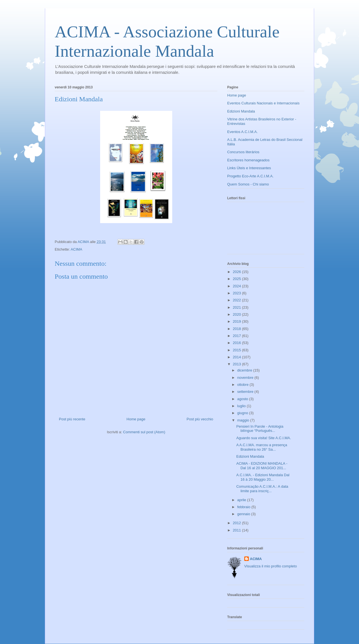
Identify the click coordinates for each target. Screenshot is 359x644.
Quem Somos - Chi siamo (248, 184)
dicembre (245, 370)
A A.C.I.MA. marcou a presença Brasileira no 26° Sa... (262, 447)
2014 (237, 357)
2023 (237, 293)
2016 (237, 343)
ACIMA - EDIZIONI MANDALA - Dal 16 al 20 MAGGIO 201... (262, 466)
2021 (237, 307)
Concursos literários (243, 152)
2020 (237, 314)
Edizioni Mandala (241, 111)
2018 (237, 329)
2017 (237, 336)
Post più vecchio (200, 419)
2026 (237, 272)
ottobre (243, 385)
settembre (246, 392)
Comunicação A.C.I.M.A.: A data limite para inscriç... (262, 489)
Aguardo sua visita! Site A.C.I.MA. (264, 438)
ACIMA (76, 249)
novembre (246, 378)
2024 (237, 286)
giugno (243, 413)
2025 (237, 279)
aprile (242, 500)
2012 (237, 523)
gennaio (244, 514)
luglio (242, 406)
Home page (136, 419)
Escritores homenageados (248, 160)
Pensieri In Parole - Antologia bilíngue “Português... (260, 429)
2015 (237, 350)
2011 (237, 530)
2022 (237, 300)
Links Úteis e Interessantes (249, 168)
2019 (237, 321)
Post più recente (72, 419)
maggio (244, 420)
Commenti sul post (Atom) (144, 432)
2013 (237, 364)
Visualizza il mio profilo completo (271, 566)
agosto (243, 399)
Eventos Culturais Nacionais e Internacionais (263, 103)
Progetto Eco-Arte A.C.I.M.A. (250, 176)
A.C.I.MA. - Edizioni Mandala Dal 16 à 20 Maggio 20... (263, 477)
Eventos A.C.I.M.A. (242, 132)
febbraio (244, 507)
